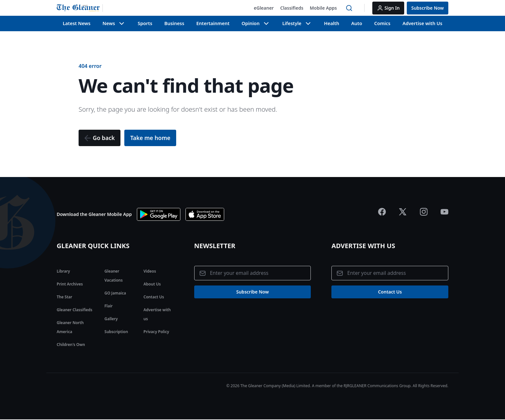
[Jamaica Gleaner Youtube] (444, 212)
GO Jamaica (115, 293)
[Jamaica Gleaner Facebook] (382, 212)
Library (63, 271)
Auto (357, 23)
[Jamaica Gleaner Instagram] (424, 212)
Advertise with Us (423, 23)
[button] (264, 8)
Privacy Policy (156, 332)
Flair (108, 306)
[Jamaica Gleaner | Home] (80, 8)
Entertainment (213, 23)
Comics (383, 23)
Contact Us (154, 297)
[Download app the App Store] (205, 215)
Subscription (116, 332)
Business (175, 23)
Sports (145, 23)
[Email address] (253, 274)
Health (332, 23)
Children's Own (71, 345)
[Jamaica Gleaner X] (403, 212)
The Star (64, 297)
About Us (152, 284)
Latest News (76, 23)
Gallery (111, 319)
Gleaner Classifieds (75, 310)
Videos (150, 271)
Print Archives (70, 284)
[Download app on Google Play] (159, 215)
